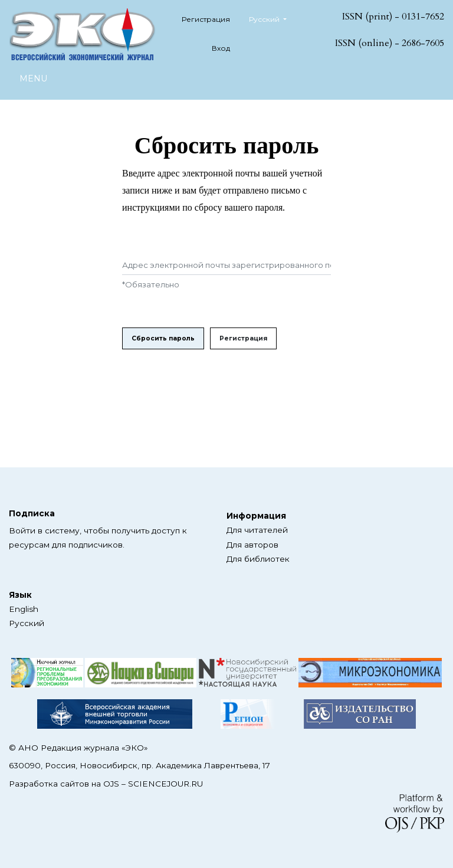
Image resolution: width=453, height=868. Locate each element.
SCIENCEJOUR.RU (165, 784)
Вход (221, 48)
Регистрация (206, 19)
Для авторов (252, 545)
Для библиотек (258, 559)
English (24, 609)
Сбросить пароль (163, 338)
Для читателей (257, 530)
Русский (272, 18)
